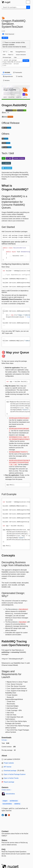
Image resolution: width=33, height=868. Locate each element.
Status (4, 840)
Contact (5, 831)
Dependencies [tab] (8, 76)
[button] (26, 61)
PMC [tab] (12, 52)
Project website (9, 763)
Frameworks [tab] (18, 72)
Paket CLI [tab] (11, 55)
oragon (5, 801)
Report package (9, 782)
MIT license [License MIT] (8, 767)
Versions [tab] (6, 80)
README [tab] (7, 72)
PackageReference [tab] (21, 52)
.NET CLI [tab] (5, 52)
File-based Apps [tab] (7, 57)
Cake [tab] (15, 57)
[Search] (28, 7)
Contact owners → (7, 790)
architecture (14, 801)
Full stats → (5, 740)
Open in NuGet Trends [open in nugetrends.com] (11, 778)
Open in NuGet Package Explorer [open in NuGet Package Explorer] (15, 774)
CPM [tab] (4, 55)
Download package (10, 771)
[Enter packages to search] (14, 7)
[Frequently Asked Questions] (4, 849)
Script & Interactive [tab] (21, 55)
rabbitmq (17, 804)
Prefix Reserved (9, 34)
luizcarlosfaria (10, 794)
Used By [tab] (19, 76)
